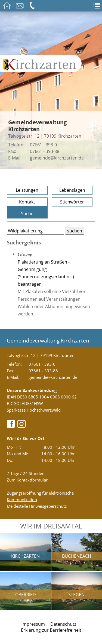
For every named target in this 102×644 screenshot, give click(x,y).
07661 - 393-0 (43, 145)
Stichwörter (72, 202)
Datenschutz (63, 624)
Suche (27, 214)
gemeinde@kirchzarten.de (57, 158)
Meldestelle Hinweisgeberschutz (37, 506)
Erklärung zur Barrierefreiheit (51, 630)
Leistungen (27, 190)
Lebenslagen (72, 190)
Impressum (33, 624)
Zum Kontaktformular (27, 480)
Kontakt (27, 202)
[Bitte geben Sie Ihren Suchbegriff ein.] (35, 231)
